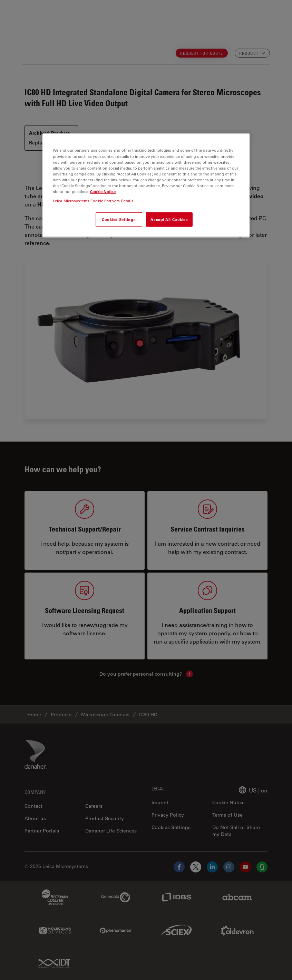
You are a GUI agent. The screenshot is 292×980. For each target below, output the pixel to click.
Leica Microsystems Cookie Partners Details (93, 201)
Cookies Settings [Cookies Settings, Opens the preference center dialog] (119, 219)
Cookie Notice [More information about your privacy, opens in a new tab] (103, 191)
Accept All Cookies (169, 219)
